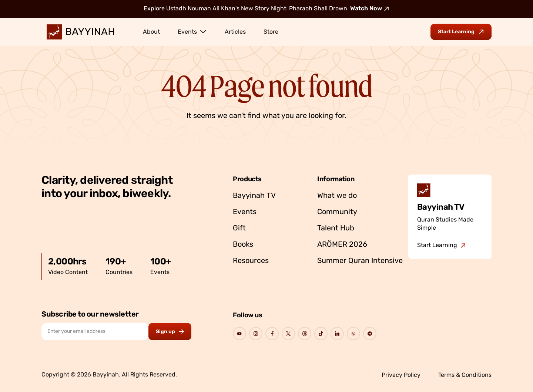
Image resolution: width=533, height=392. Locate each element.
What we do (337, 196)
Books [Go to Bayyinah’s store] (243, 245)
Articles (235, 32)
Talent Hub (336, 229)
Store (271, 32)
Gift (239, 229)
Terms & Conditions (465, 375)
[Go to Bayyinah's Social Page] (239, 334)
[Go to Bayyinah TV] (442, 246)
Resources (251, 261)
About (151, 32)
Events (192, 31)
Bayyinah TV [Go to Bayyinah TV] (254, 196)
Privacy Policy (401, 375)
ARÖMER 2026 (342, 245)
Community (337, 212)
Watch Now (370, 9)
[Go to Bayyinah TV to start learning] (461, 32)
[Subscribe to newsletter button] (170, 332)
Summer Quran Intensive (360, 261)
